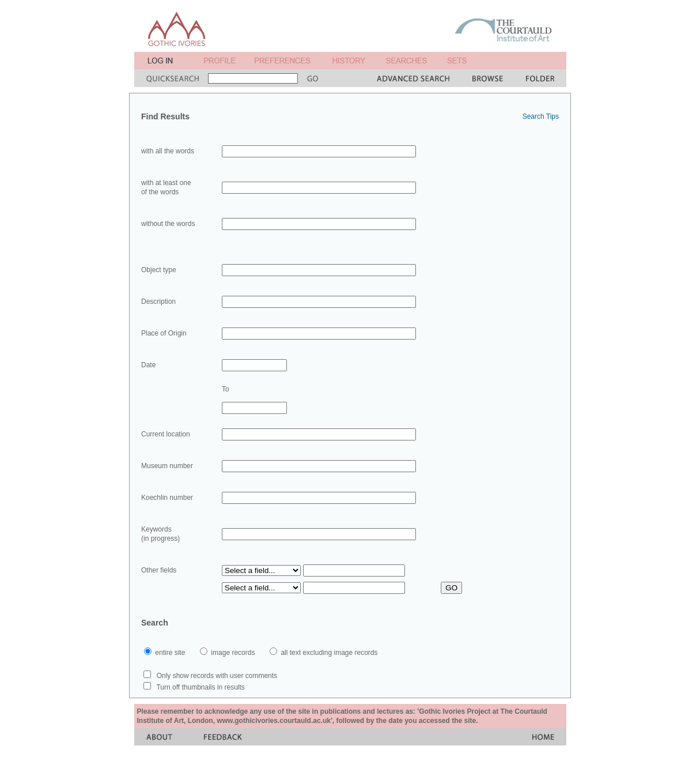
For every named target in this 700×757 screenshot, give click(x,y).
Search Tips (541, 116)
